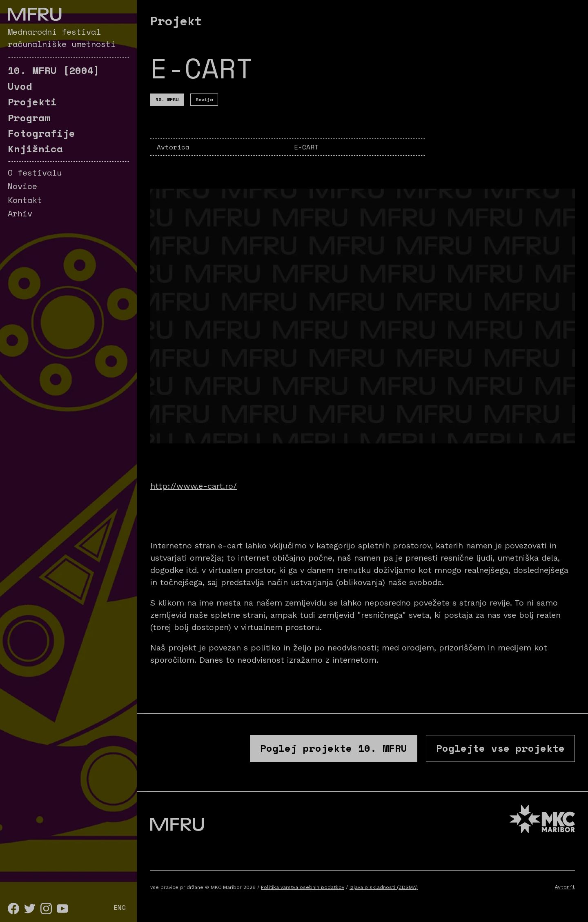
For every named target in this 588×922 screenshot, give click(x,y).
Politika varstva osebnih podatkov (303, 887)
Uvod (20, 86)
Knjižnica (35, 149)
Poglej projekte (334, 748)
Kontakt (25, 200)
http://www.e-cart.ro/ (194, 486)
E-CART (306, 147)
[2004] (54, 70)
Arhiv (20, 213)
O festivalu (35, 173)
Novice (22, 186)
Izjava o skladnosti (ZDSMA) (384, 887)
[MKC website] (542, 820)
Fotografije (41, 133)
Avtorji (565, 887)
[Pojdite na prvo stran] (35, 14)
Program (29, 118)
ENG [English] (120, 907)
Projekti (32, 102)
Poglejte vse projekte (500, 748)
